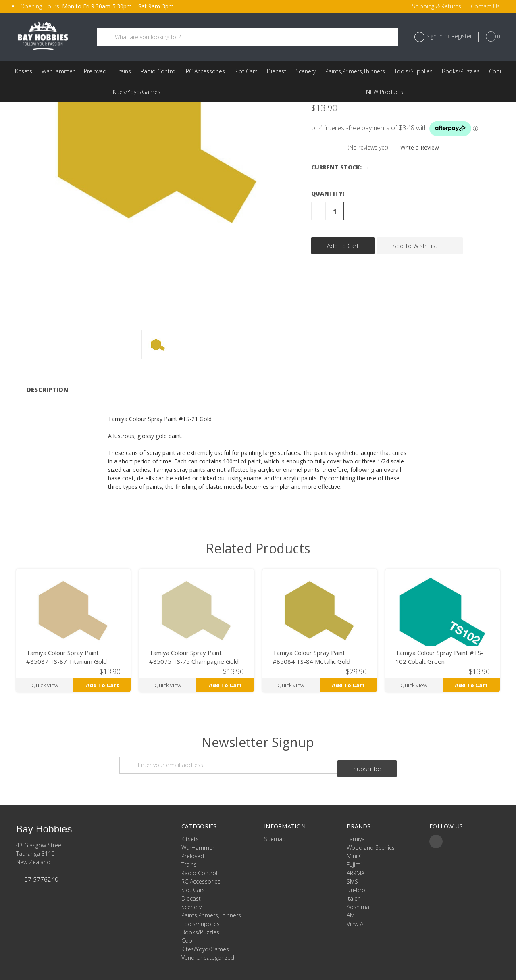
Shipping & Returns (437, 6)
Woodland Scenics (371, 822)
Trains (123, 71)
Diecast (277, 71)
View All (356, 898)
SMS (352, 856)
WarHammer (58, 71)
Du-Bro (356, 864)
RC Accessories (205, 71)
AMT (352, 889)
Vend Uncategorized (385, 92)
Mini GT (356, 830)
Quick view (45, 663)
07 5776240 (41, 853)
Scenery (306, 71)
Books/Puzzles (461, 71)
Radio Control (159, 71)
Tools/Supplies (413, 71)
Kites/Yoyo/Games (137, 92)
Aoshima (358, 881)
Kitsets (24, 71)
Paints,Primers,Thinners (355, 71)
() (493, 37)
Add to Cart (102, 663)
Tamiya (356, 813)
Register (462, 36)
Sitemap (275, 813)
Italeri (354, 873)
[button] (258, 368)
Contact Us (485, 6)
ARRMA (356, 847)
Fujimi (354, 839)
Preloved (95, 71)
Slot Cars (246, 71)
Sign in (434, 36)
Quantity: (328, 172)
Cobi (495, 71)
